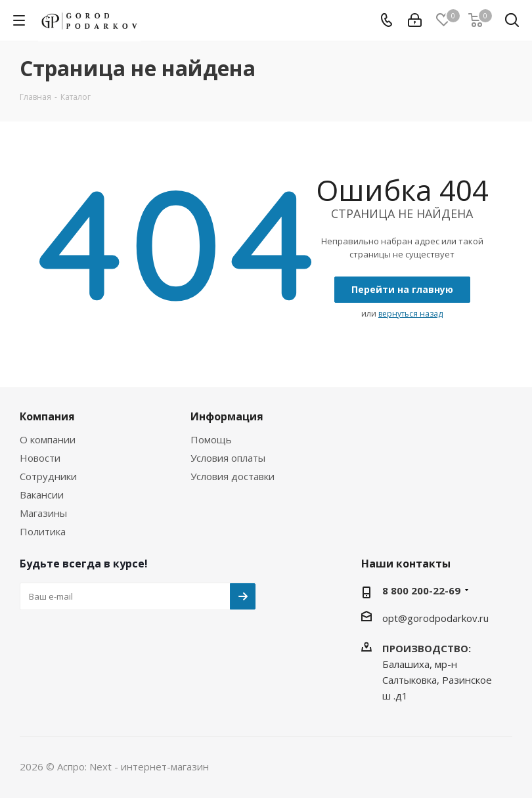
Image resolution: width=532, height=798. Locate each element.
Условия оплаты (228, 458)
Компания (47, 416)
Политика (43, 531)
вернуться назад (410, 314)
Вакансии (42, 495)
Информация (227, 416)
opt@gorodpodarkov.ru (435, 618)
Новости (40, 458)
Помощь (211, 439)
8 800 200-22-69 (421, 590)
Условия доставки (233, 476)
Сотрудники (48, 476)
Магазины (43, 513)
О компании (48, 439)
